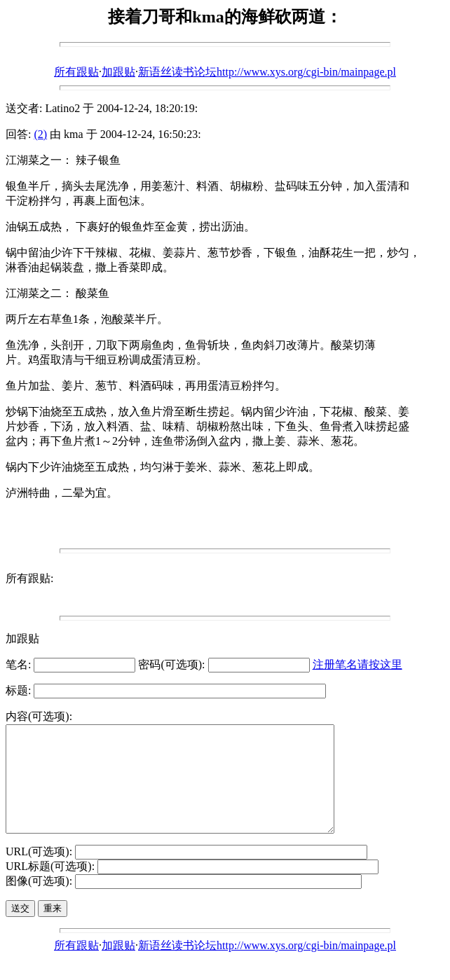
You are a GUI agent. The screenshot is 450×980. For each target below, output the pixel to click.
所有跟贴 (76, 72)
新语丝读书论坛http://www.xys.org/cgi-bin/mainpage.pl (267, 72)
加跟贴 (118, 72)
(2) (40, 134)
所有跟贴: (29, 578)
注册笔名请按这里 (357, 664)
